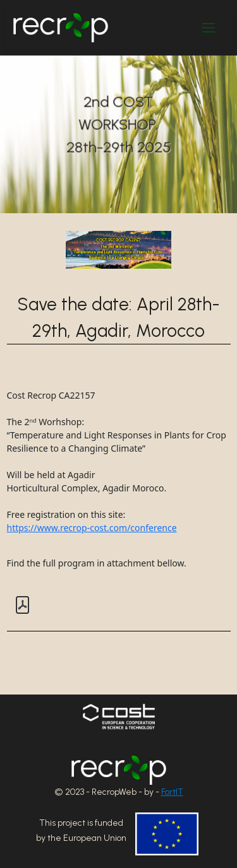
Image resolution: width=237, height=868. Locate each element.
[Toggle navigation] (208, 28)
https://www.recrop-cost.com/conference (92, 528)
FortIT (172, 792)
